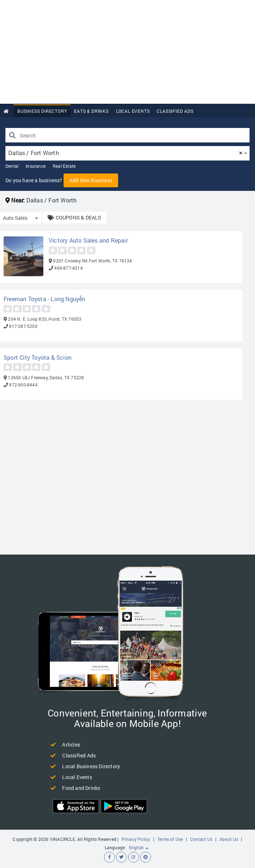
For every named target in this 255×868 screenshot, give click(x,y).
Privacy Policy (136, 839)
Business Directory (42, 111)
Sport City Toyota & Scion (38, 357)
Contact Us (201, 839)
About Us (229, 839)
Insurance (36, 166)
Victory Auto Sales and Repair (88, 240)
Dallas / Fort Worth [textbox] (125, 153)
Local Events (133, 111)
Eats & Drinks (91, 111)
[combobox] (127, 153)
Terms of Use (170, 839)
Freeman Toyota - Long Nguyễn (45, 299)
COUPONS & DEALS (74, 217)
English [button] (139, 847)
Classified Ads (175, 111)
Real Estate (64, 166)
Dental (12, 166)
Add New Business (91, 180)
